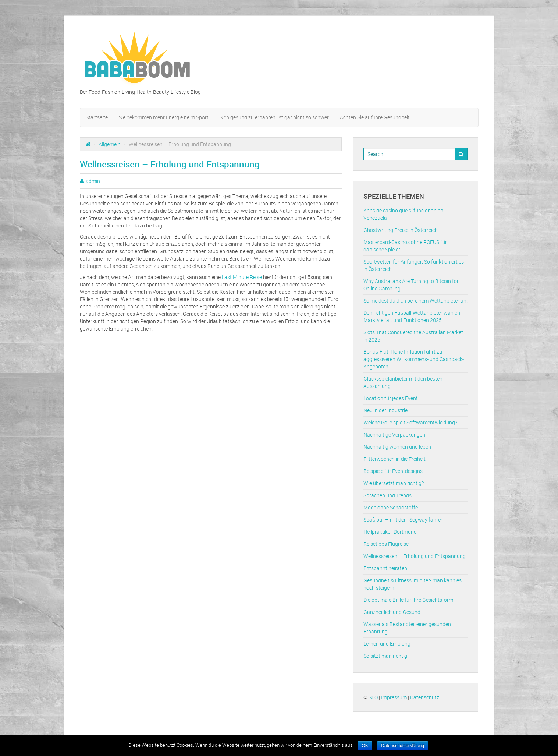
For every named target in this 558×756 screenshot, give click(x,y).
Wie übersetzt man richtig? (394, 483)
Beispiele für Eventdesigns (393, 471)
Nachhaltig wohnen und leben (397, 447)
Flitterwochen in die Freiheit (394, 459)
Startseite (97, 117)
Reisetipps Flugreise (386, 544)
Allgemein (110, 144)
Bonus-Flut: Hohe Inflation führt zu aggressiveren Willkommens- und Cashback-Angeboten (414, 359)
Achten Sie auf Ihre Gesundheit (375, 117)
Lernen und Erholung (387, 644)
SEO (373, 697)
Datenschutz (425, 697)
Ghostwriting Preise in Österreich (401, 230)
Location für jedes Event (391, 398)
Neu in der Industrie (385, 410)
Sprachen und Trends (388, 495)
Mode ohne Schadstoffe (391, 507)
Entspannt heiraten (385, 568)
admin (93, 181)
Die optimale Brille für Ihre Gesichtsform (408, 600)
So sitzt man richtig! (386, 656)
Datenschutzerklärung (403, 746)
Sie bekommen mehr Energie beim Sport (164, 117)
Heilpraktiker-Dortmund (390, 532)
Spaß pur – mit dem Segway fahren (404, 520)
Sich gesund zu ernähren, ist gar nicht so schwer (274, 117)
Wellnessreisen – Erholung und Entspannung (415, 556)
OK (365, 746)
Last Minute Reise (242, 277)
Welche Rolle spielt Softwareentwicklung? (410, 422)
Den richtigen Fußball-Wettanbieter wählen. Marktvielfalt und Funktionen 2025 (412, 316)
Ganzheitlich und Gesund (392, 612)
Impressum (394, 697)
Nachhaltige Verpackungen (394, 434)
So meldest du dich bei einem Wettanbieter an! (415, 301)
